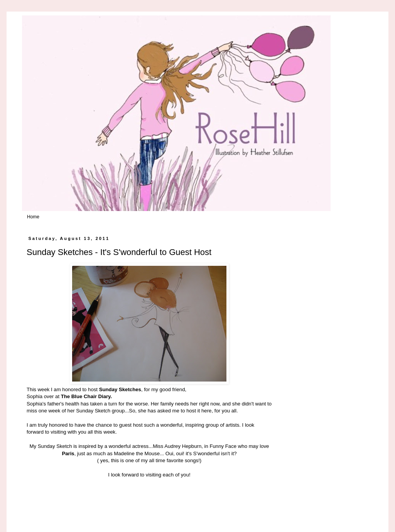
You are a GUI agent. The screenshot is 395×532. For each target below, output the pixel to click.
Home (33, 217)
